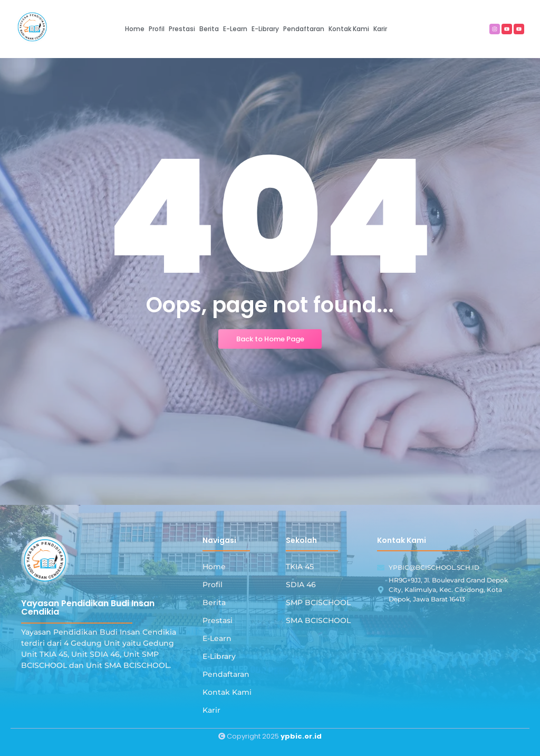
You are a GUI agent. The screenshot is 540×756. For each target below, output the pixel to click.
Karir (211, 710)
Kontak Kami (227, 692)
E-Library (219, 656)
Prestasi (218, 620)
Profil (213, 585)
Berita (214, 602)
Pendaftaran (226, 674)
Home (214, 567)
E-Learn (217, 638)
